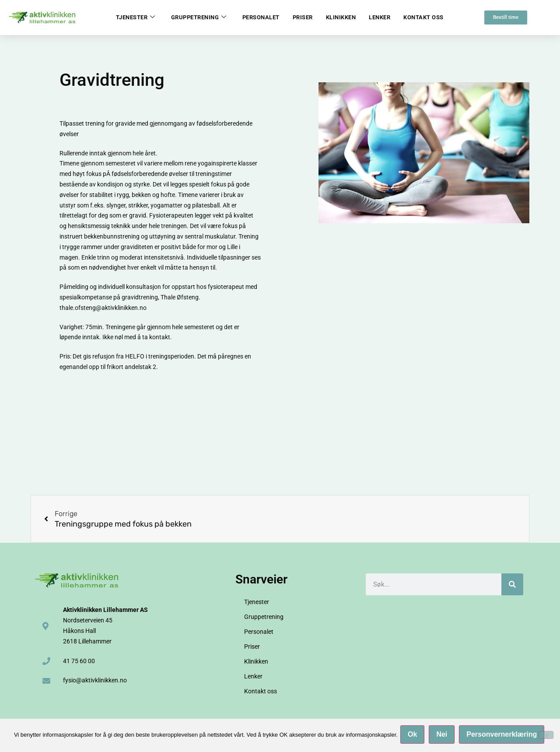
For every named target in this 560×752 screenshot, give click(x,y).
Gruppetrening (199, 18)
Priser (303, 17)
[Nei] (546, 736)
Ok (414, 736)
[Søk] (512, 584)
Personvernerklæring (503, 736)
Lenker (380, 17)
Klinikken (341, 17)
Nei (443, 736)
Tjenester (136, 18)
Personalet (261, 17)
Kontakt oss (423, 17)
